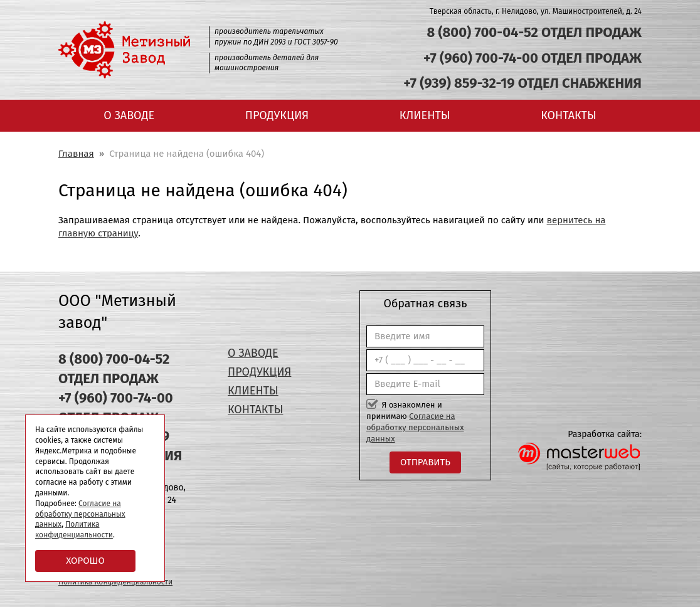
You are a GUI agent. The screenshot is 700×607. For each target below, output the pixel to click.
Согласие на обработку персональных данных (415, 427)
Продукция (277, 115)
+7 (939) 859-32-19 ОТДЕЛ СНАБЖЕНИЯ (522, 83)
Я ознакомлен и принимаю (415, 422)
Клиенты (425, 115)
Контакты (568, 115)
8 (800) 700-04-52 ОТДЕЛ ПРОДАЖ (534, 32)
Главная (76, 154)
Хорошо (85, 561)
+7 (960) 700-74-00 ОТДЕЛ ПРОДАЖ (533, 58)
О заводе (129, 115)
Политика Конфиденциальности (115, 582)
